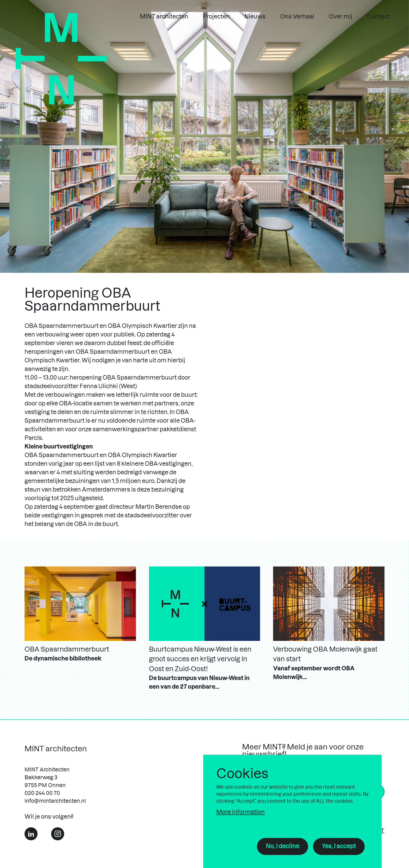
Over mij (341, 17)
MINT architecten (164, 17)
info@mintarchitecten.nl (55, 801)
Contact (378, 17)
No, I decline (282, 846)
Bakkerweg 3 (41, 778)
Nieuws (255, 17)
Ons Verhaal (297, 17)
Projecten (216, 17)
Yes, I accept (339, 846)
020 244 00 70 (42, 793)
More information (240, 812)
